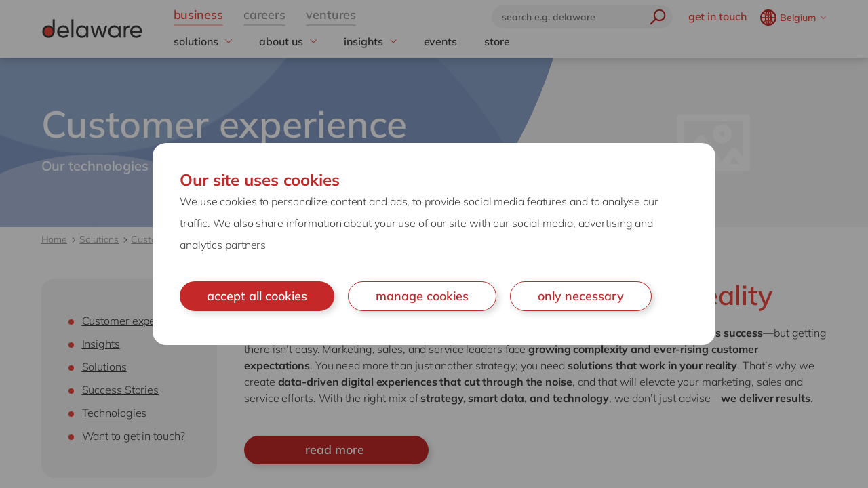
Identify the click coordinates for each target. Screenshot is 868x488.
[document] (434, 244)
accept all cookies (257, 296)
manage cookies (422, 296)
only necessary (581, 296)
